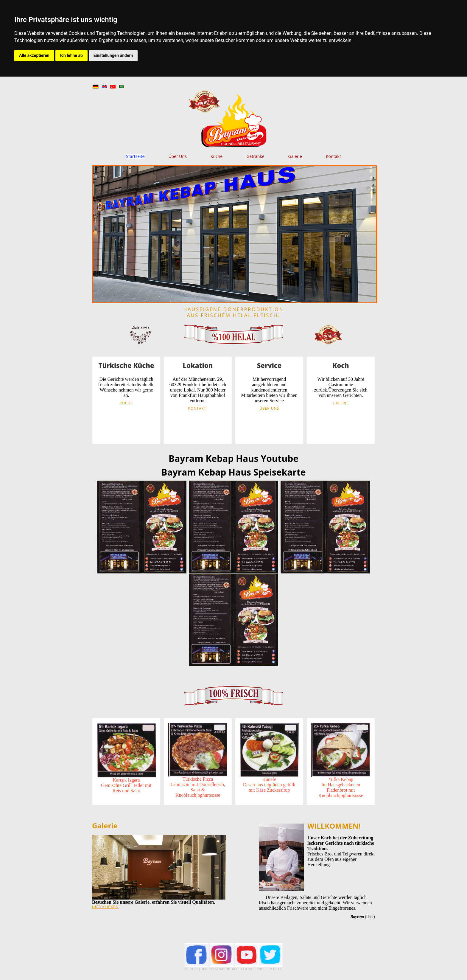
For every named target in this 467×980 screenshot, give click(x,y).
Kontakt (333, 156)
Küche (217, 156)
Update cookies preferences (254, 969)
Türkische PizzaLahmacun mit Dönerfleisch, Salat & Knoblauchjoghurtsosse (198, 787)
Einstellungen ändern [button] (113, 55)
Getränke (255, 156)
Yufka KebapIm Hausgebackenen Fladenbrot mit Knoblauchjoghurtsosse (341, 787)
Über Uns (177, 156)
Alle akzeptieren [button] (34, 55)
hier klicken (105, 907)
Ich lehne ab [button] (71, 55)
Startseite (135, 156)
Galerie (295, 156)
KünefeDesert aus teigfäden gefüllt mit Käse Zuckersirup (269, 785)
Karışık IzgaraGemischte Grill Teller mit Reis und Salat (126, 785)
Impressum (213, 969)
